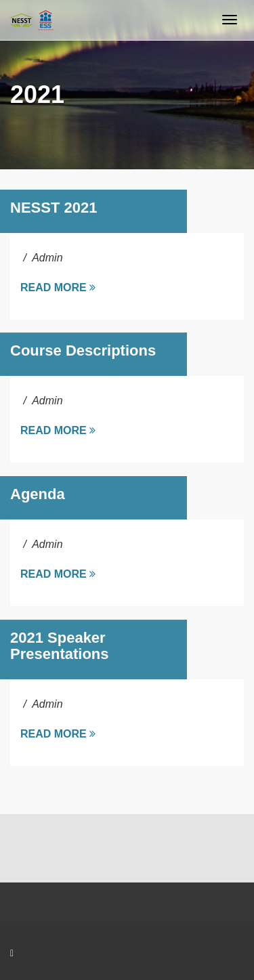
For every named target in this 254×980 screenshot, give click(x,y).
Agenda (38, 494)
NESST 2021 (54, 208)
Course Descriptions (83, 350)
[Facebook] (12, 953)
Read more (58, 287)
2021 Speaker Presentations (60, 646)
